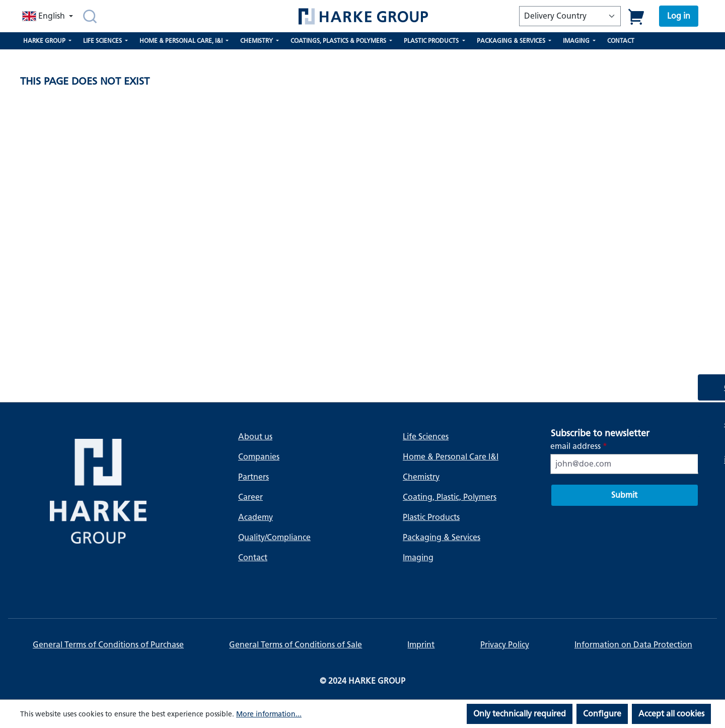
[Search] (90, 16)
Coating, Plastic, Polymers (450, 497)
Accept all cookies (671, 714)
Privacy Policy (505, 645)
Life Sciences (426, 437)
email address (579, 446)
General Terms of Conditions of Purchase (108, 645)
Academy (256, 517)
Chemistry (421, 477)
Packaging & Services (442, 537)
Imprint (421, 645)
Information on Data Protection (633, 645)
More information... (269, 714)
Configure (602, 714)
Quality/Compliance (274, 537)
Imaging (418, 557)
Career (250, 497)
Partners (253, 477)
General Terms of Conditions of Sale (296, 645)
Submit (624, 495)
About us (255, 437)
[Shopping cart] (637, 16)
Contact (253, 557)
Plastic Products (431, 517)
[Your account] (679, 16)
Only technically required (520, 714)
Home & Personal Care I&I (451, 457)
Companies (259, 457)
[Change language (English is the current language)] (49, 16)
